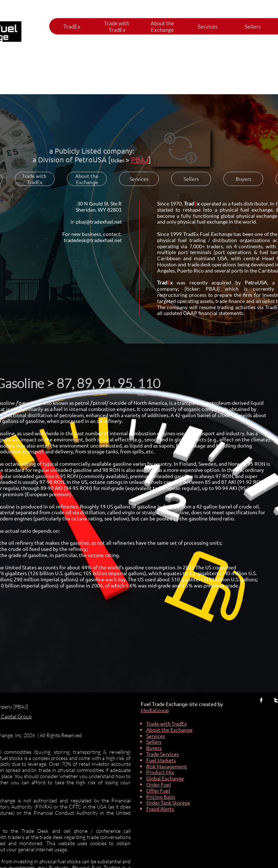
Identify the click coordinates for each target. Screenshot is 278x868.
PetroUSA (90, 159)
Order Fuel (159, 784)
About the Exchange (169, 730)
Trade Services (163, 754)
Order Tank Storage (168, 802)
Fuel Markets (161, 760)
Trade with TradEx (167, 723)
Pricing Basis (161, 797)
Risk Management (167, 766)
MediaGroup (155, 710)
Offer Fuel (158, 790)
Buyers (154, 748)
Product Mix (160, 772)
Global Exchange (165, 778)
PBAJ (140, 159)
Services (156, 736)
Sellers (154, 742)
